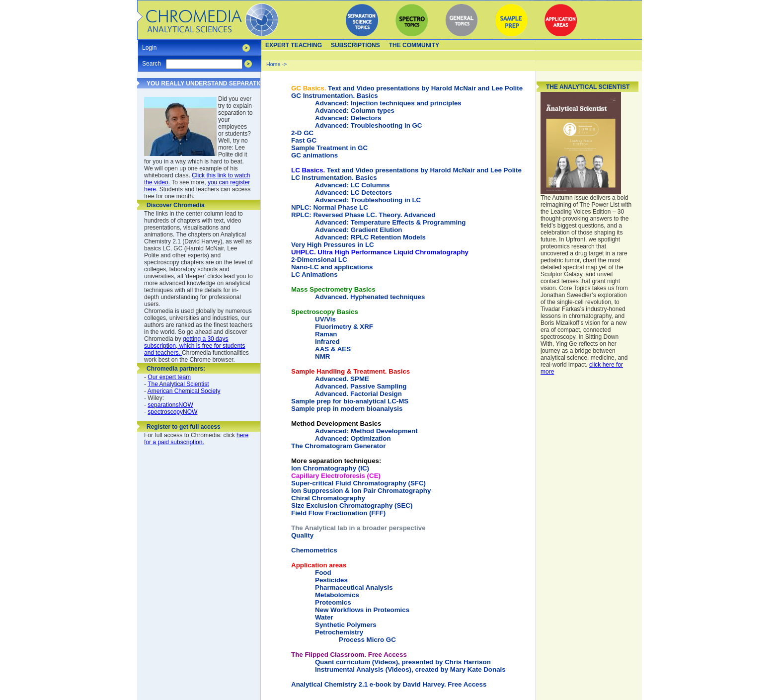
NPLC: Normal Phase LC (330, 207)
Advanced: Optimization (353, 438)
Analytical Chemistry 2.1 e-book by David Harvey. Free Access (389, 684)
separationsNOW (170, 405)
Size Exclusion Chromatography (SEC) (352, 506)
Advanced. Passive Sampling (361, 386)
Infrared (327, 342)
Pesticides (331, 580)
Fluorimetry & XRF (344, 327)
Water (324, 617)
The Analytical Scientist (178, 384)
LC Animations (314, 274)
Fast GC (304, 140)
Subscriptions (355, 45)
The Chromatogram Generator (338, 446)
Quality (302, 535)
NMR (322, 356)
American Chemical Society (184, 391)
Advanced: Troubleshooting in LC (368, 200)
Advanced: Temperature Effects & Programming (390, 222)
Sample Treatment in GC (329, 148)
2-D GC (302, 133)
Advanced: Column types (355, 111)
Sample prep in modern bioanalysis (347, 409)
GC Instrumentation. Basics (335, 96)
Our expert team (169, 377)
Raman (326, 334)
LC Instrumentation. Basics (334, 178)
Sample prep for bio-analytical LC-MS (350, 401)
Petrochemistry (339, 632)
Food (323, 573)
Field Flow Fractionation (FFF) (338, 513)
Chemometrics (314, 550)
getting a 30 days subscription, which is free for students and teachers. (195, 346)
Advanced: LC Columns (352, 185)
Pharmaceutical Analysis (354, 587)
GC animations (314, 155)
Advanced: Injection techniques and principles (388, 103)
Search (152, 60)
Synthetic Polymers (346, 625)
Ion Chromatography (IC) (336, 465)
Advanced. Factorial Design (358, 394)
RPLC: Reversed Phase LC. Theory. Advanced (363, 215)
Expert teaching (294, 45)
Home (273, 64)
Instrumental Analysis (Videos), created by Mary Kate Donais (410, 669)
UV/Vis (325, 319)
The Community (414, 45)
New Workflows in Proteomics (362, 610)
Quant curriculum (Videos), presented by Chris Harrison (403, 662)
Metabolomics (337, 595)
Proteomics (333, 602)
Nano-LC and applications (332, 267)
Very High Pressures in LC (333, 245)
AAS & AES (333, 349)
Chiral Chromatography (328, 498)
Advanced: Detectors (348, 118)
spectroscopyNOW (172, 412)
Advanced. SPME (342, 379)
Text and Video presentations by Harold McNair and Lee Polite (407, 88)
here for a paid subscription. (196, 439)
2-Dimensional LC (319, 260)
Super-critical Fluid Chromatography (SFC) (358, 483)
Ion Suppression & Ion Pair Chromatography (361, 491)
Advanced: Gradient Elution (359, 230)
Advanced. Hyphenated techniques (370, 297)
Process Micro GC (367, 640)
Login (149, 44)
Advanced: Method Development (366, 431)
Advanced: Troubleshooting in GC (368, 125)
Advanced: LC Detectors (353, 193)
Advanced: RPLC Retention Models (370, 237)
